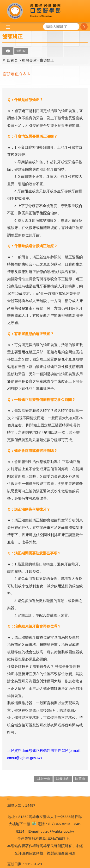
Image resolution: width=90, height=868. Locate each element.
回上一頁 (43, 779)
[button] (84, 27)
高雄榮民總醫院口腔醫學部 (45, 11)
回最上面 (63, 779)
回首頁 (12, 60)
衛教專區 (29, 60)
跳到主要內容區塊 (3, 3)
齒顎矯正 (47, 60)
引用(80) (21, 51)
